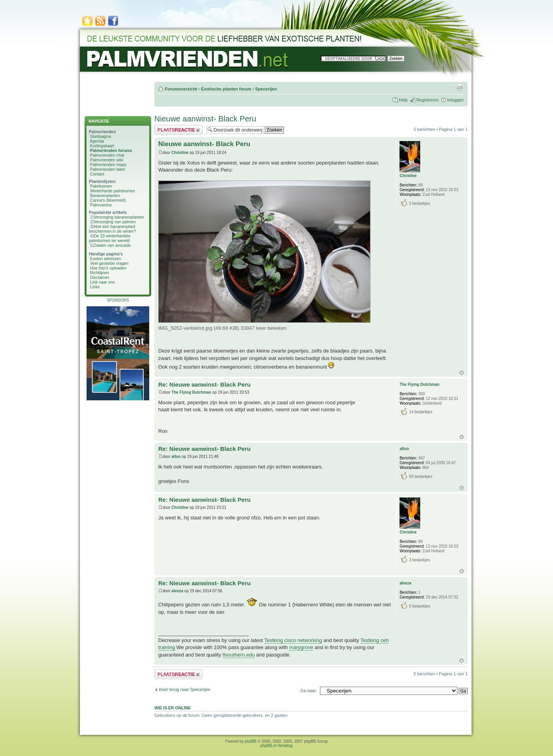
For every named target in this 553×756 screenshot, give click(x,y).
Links (95, 287)
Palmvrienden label (108, 169)
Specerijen (266, 89)
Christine (180, 153)
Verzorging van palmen (115, 222)
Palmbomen (101, 186)
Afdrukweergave (459, 87)
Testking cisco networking (293, 640)
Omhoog (462, 373)
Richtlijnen (99, 273)
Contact (97, 174)
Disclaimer (100, 277)
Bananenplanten (105, 195)
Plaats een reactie (178, 130)
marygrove (301, 647)
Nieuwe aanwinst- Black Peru (205, 119)
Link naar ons (102, 282)
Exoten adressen (106, 259)
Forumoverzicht (181, 89)
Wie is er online (173, 708)
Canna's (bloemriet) (108, 200)
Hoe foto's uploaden (108, 268)
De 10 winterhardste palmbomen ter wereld (110, 238)
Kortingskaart (102, 146)
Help (403, 100)
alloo (176, 457)
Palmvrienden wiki (107, 160)
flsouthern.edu (239, 655)
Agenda (97, 141)
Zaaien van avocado (112, 245)
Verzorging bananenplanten (119, 217)
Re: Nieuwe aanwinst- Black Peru (204, 384)
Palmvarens (101, 205)
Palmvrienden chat (107, 155)
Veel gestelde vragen (109, 263)
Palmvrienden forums (111, 150)
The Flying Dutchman (192, 392)
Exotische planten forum (226, 89)
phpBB (251, 741)
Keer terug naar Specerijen (185, 689)
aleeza (177, 591)
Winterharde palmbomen (113, 191)
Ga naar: (308, 691)
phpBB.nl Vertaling (276, 746)
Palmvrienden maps (108, 165)
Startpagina (101, 136)
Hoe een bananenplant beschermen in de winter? (112, 229)
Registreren (427, 100)
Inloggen (455, 100)
